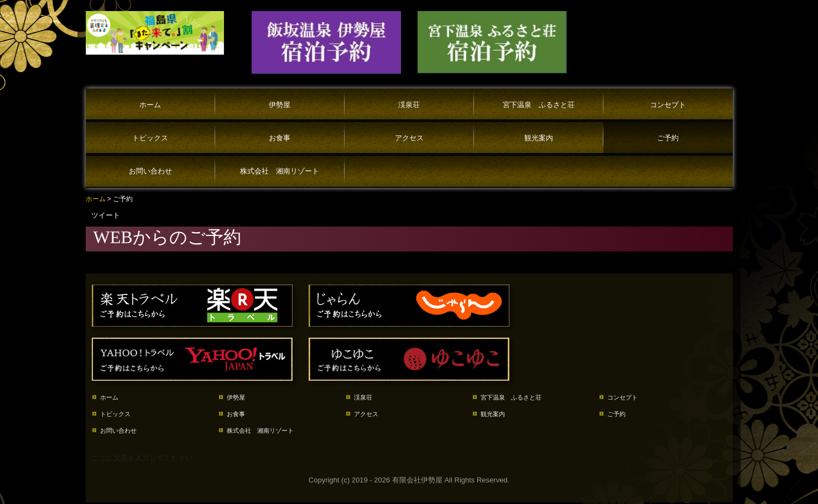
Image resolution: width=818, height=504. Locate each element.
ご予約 (668, 138)
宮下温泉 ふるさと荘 (539, 105)
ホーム (150, 105)
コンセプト (668, 105)
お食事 (280, 138)
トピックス (150, 138)
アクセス (409, 138)
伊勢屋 (280, 105)
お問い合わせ (150, 171)
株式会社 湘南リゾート (280, 171)
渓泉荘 (409, 105)
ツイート (106, 215)
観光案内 (539, 138)
